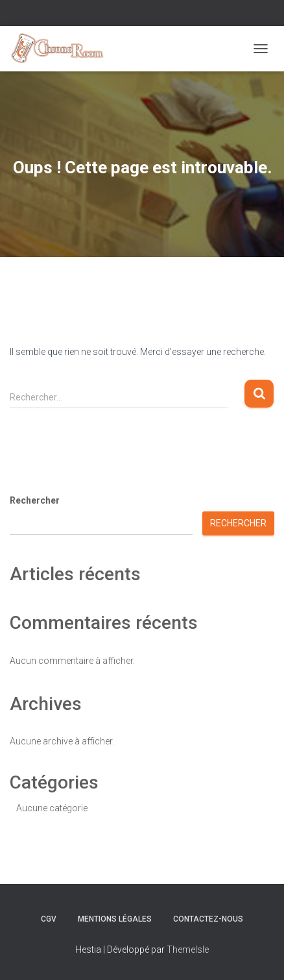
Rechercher (35, 500)
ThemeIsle (188, 949)
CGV (49, 919)
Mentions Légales (115, 919)
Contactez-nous (208, 919)
